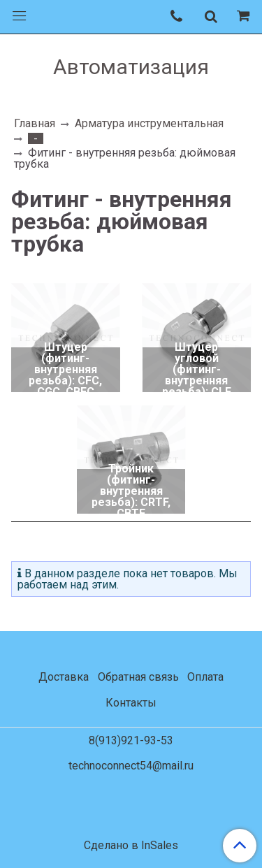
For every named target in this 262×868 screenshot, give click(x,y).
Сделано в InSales (131, 846)
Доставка (64, 677)
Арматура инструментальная (149, 123)
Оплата (205, 677)
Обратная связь (138, 677)
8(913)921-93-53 (131, 740)
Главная (35, 123)
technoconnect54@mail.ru (131, 766)
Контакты (131, 703)
